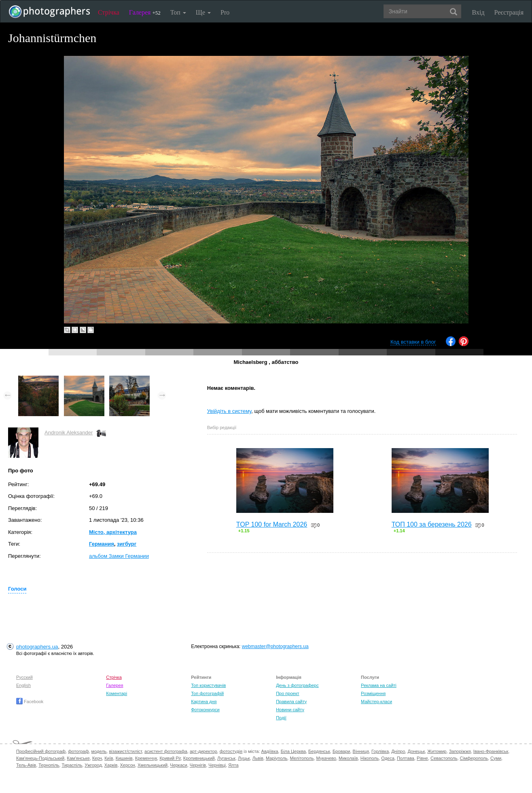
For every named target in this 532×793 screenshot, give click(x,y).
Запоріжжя (460, 751)
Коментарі (117, 693)
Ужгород (93, 765)
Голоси (17, 589)
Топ (178, 12)
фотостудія (231, 751)
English (23, 685)
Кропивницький (199, 758)
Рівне (422, 758)
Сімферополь (474, 758)
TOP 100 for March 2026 (272, 524)
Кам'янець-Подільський (40, 758)
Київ (109, 758)
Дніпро (398, 751)
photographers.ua (37, 647)
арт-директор (203, 751)
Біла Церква (293, 751)
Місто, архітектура (113, 532)
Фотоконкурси (205, 710)
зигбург (127, 544)
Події (281, 718)
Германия (102, 544)
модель (99, 751)
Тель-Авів (26, 765)
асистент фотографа (166, 751)
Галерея (145, 12)
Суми (496, 758)
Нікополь (370, 758)
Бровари (341, 751)
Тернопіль (49, 765)
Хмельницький (153, 765)
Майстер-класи (376, 702)
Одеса (388, 758)
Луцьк (244, 758)
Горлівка (380, 751)
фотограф (78, 751)
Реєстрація (509, 12)
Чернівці (217, 765)
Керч (97, 758)
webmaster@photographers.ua (275, 646)
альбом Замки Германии (119, 556)
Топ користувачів (208, 685)
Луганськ (226, 758)
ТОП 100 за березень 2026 (432, 524)
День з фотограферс (297, 685)
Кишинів (124, 758)
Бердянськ (319, 751)
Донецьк (416, 751)
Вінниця (361, 751)
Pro (225, 12)
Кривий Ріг (170, 758)
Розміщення (373, 693)
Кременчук (146, 758)
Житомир (437, 751)
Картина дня (204, 702)
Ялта (233, 765)
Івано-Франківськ (491, 751)
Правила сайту (291, 702)
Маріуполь (277, 758)
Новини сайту (290, 710)
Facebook (30, 702)
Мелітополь (302, 758)
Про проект (287, 693)
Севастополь (444, 758)
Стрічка (109, 12)
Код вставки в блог (413, 342)
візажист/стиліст (125, 751)
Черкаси (178, 765)
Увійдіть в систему (229, 411)
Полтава (406, 758)
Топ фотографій (207, 693)
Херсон (128, 765)
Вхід (478, 12)
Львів (258, 758)
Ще (203, 12)
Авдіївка (270, 751)
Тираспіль (72, 765)
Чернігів (198, 765)
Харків (111, 765)
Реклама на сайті (379, 685)
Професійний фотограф (41, 751)
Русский (24, 677)
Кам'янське (78, 758)
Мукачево (326, 758)
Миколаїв (348, 758)
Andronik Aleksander (69, 433)
